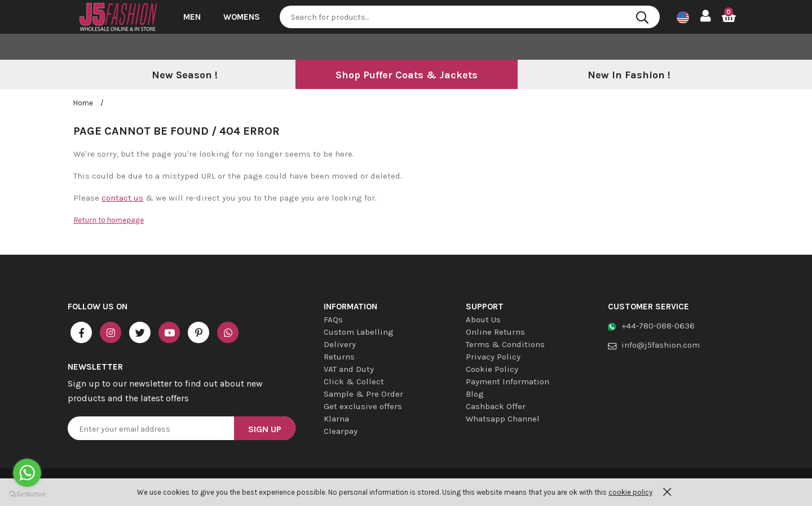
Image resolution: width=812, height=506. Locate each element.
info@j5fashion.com (661, 345)
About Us (483, 319)
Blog (475, 394)
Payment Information (507, 381)
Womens (242, 17)
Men (192, 17)
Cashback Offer (496, 406)
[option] (184, 76)
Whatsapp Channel (503, 419)
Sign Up (265, 429)
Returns (339, 357)
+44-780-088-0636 (658, 326)
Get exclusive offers (363, 406)
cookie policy (630, 492)
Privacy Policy (493, 357)
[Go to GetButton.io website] (27, 494)
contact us (122, 198)
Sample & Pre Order (363, 394)
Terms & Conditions (505, 344)
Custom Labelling (359, 332)
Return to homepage (109, 220)
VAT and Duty (349, 369)
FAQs (333, 319)
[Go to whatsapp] (27, 473)
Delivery (340, 344)
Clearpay (341, 431)
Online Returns (495, 332)
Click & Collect (354, 381)
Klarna (336, 419)
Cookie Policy (492, 369)
